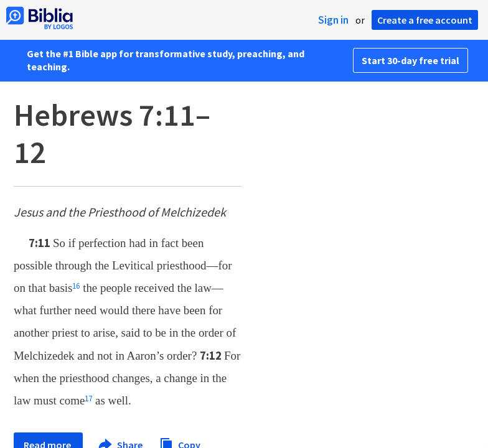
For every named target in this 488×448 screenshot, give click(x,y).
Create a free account (425, 20)
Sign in (333, 20)
